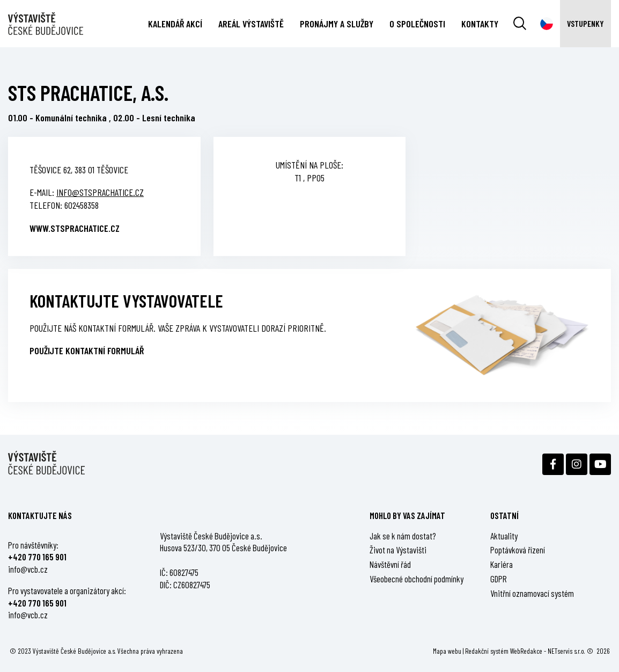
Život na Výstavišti (398, 550)
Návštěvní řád (390, 564)
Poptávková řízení (518, 550)
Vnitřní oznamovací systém (532, 593)
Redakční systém (487, 651)
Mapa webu (447, 651)
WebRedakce (526, 651)
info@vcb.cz (28, 569)
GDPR (499, 579)
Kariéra (502, 564)
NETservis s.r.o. (566, 651)
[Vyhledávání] (520, 24)
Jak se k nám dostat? (403, 536)
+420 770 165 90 (36, 557)
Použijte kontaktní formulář (87, 350)
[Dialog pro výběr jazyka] (547, 24)
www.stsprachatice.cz (75, 228)
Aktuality (504, 536)
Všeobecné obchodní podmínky (417, 579)
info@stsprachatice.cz (100, 192)
